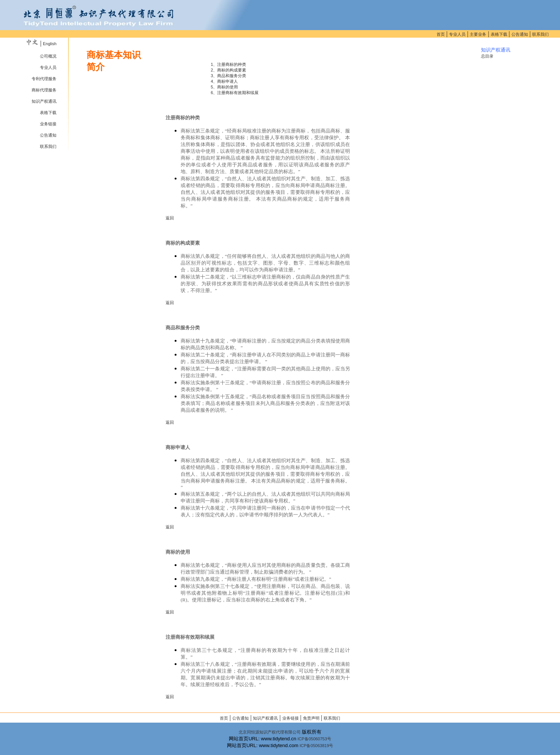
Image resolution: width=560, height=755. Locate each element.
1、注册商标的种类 (228, 64)
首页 (441, 34)
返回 (170, 218)
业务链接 (48, 124)
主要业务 (478, 34)
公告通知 (520, 34)
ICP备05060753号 (314, 739)
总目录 (487, 56)
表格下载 (499, 34)
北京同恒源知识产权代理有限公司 (270, 732)
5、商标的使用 (224, 87)
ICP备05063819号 (316, 746)
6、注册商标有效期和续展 (235, 93)
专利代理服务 (44, 79)
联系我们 (540, 34)
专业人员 (457, 34)
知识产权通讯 (44, 101)
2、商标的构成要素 (228, 70)
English (50, 44)
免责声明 (311, 718)
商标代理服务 (44, 90)
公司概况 (48, 56)
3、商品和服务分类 (228, 76)
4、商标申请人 (224, 81)
